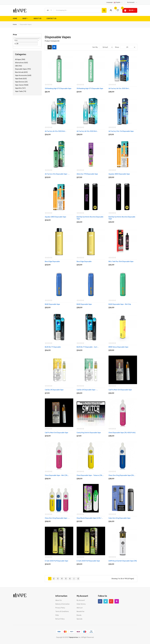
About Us (59, 600)
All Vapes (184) (20, 59)
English (114, 2)
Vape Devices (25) (21, 82)
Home (15, 24)
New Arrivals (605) (21, 72)
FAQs (57, 615)
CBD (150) (18, 66)
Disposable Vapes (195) (23, 69)
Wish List (80, 608)
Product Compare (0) (52, 41)
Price (15, 35)
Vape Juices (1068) (22, 85)
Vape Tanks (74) (21, 91)
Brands (79, 615)
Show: (117, 47)
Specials (80, 619)
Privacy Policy (60, 608)
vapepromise (73, 637)
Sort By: (95, 47)
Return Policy (60, 619)
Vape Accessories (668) (23, 75)
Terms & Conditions (62, 612)
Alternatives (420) (21, 63)
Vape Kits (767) (20, 88)
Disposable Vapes (26, 24)
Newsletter (81, 612)
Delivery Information (62, 604)
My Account (81, 600)
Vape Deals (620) (21, 79)
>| (78, 579)
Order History (81, 604)
